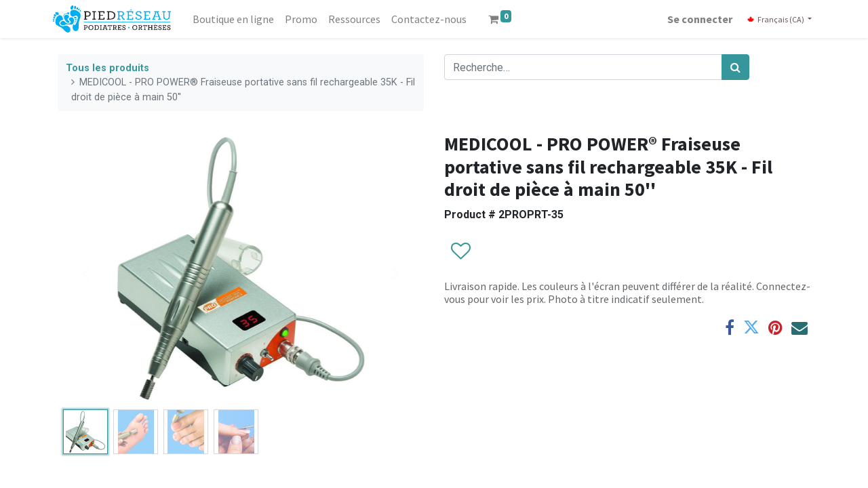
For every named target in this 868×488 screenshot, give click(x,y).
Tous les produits (107, 68)
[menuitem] (238, 19)
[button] (460, 251)
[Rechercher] (735, 67)
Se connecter (695, 19)
